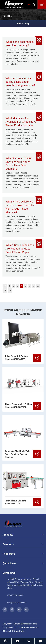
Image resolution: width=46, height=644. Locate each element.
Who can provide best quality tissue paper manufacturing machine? (20, 82)
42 (5, 290)
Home (20, 24)
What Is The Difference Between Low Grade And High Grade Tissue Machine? (20, 207)
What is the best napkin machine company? (20, 44)
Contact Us (9, 573)
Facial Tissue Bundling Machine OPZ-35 (16, 502)
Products (23, 535)
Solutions (23, 544)
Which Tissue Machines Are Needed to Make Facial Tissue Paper (20, 249)
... (38, 286)
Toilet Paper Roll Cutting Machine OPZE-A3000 (16, 358)
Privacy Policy (18, 631)
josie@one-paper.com (16, 603)
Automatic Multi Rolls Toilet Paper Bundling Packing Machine (18, 454)
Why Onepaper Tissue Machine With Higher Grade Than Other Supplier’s (19, 163)
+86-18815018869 (15, 595)
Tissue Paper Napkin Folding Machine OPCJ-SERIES (18, 406)
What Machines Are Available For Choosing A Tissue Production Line (21, 122)
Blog (27, 24)
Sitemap (6, 631)
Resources (23, 554)
